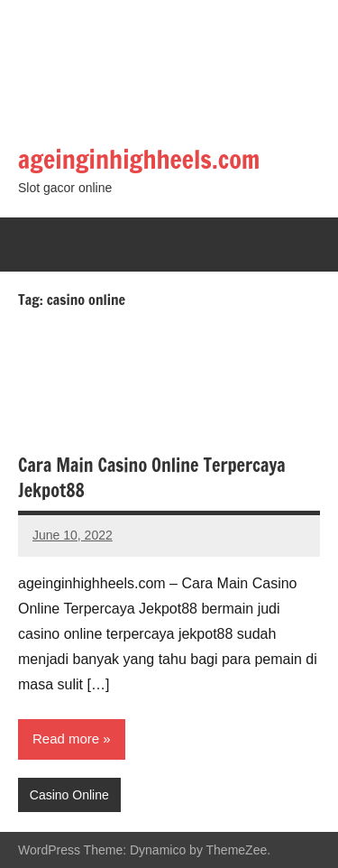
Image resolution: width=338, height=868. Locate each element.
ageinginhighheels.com (139, 159)
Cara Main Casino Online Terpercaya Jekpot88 (152, 478)
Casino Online (69, 795)
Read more (66, 739)
